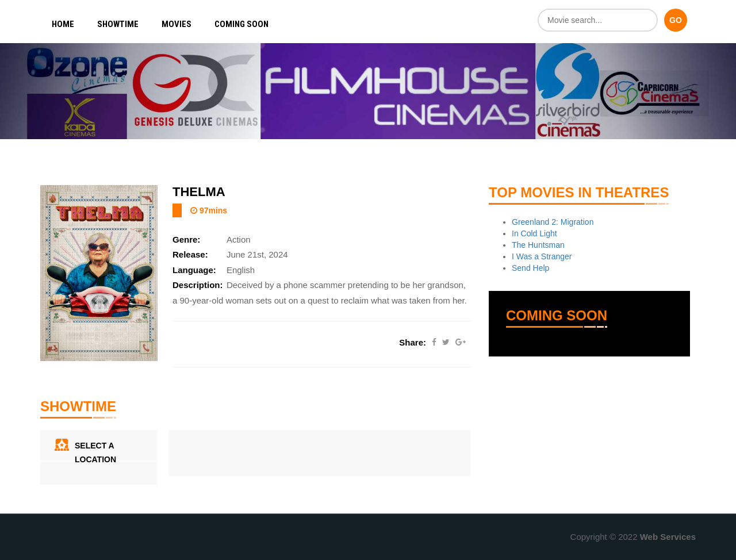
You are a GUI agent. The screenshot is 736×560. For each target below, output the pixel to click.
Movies (177, 24)
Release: (190, 254)
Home (63, 24)
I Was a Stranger (542, 256)
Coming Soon (241, 24)
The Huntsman (538, 245)
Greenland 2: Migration (553, 222)
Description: (198, 285)
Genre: (186, 239)
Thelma (199, 192)
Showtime (118, 24)
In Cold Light (534, 233)
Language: (194, 270)
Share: (413, 342)
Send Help (530, 268)
